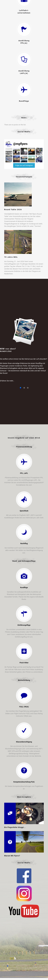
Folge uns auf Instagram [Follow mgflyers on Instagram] (24, 165)
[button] (9, 151)
